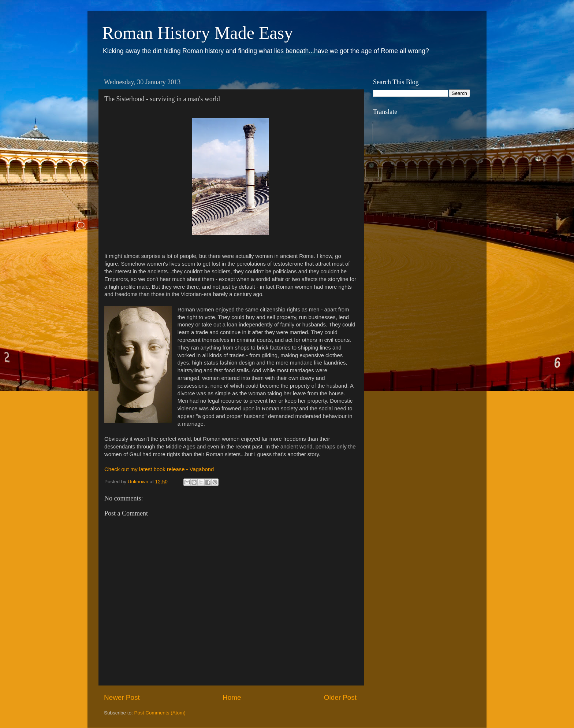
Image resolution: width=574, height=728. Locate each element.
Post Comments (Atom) (160, 713)
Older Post (340, 697)
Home (232, 697)
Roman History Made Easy (197, 33)
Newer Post (122, 697)
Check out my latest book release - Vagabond (159, 469)
